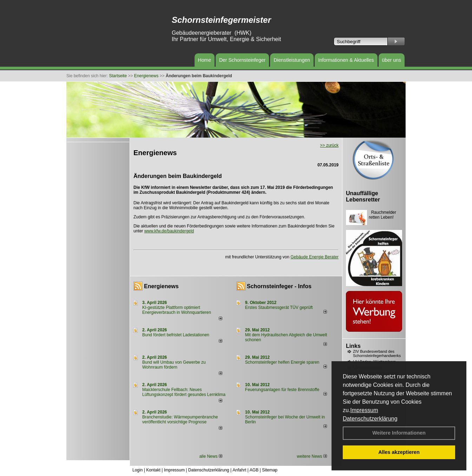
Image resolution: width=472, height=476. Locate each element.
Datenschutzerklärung (370, 419)
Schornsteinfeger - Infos (279, 286)
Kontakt (153, 470)
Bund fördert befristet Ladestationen (176, 335)
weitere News (312, 456)
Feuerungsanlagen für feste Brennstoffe (282, 390)
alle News (211, 456)
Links (353, 346)
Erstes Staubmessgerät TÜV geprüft (279, 308)
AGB (254, 470)
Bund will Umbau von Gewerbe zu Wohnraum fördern (174, 365)
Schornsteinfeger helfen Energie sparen (282, 362)
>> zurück (329, 145)
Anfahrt (239, 470)
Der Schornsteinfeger (242, 60)
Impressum (364, 410)
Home (205, 60)
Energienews (161, 286)
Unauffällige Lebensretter (363, 196)
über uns (392, 60)
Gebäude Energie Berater (314, 257)
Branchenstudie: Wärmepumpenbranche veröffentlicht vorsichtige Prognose (180, 419)
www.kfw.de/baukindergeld (169, 231)
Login (137, 470)
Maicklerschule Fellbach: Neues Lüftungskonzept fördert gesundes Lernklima (184, 392)
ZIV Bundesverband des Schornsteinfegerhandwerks (377, 353)
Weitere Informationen (399, 433)
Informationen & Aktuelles (346, 60)
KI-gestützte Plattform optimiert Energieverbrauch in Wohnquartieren (177, 310)
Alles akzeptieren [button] (399, 452)
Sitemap (270, 470)
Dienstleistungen (292, 60)
